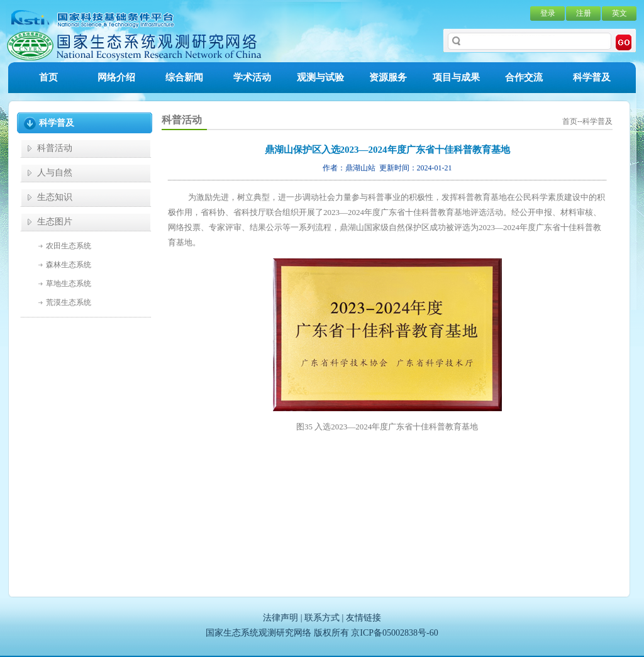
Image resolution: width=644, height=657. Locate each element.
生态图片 (55, 222)
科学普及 (592, 77)
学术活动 (252, 77)
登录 (548, 13)
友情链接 (364, 618)
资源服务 (388, 77)
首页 (48, 77)
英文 (619, 13)
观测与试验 (320, 77)
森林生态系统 (69, 265)
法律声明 (280, 618)
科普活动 (55, 148)
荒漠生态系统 (69, 302)
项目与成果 (456, 77)
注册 (584, 13)
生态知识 (55, 197)
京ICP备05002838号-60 (394, 633)
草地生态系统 (69, 284)
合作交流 (524, 77)
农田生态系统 (69, 246)
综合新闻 (184, 77)
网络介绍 (116, 77)
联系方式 (322, 618)
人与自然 (55, 173)
